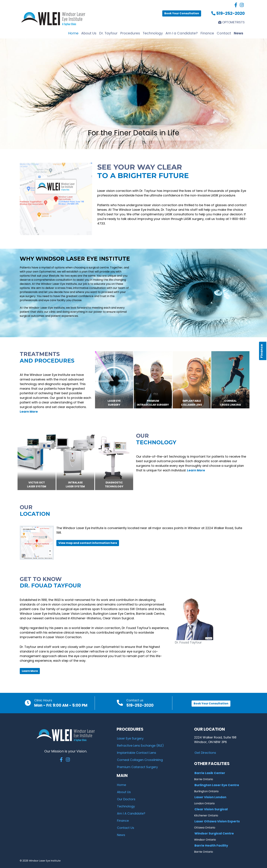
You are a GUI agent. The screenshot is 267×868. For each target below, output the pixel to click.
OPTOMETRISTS (231, 22)
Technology (153, 33)
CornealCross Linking (230, 403)
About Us (89, 33)
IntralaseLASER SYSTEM (75, 484)
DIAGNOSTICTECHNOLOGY (114, 484)
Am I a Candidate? (182, 33)
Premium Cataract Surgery (137, 767)
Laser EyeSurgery (114, 403)
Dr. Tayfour (108, 33)
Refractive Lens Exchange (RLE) (140, 746)
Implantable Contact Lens (137, 753)
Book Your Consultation (182, 13)
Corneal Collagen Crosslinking (140, 760)
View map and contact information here (88, 543)
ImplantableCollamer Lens (192, 403)
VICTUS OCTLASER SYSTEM (37, 484)
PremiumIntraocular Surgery (153, 403)
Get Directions (205, 753)
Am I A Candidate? (131, 813)
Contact (224, 33)
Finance (262, 351)
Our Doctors (126, 799)
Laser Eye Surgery (130, 738)
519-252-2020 (228, 13)
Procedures (130, 33)
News (238, 33)
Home (73, 33)
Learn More (30, 671)
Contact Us (126, 828)
